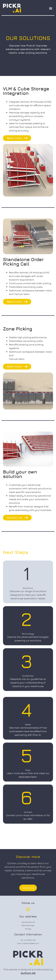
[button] (51, 8)
